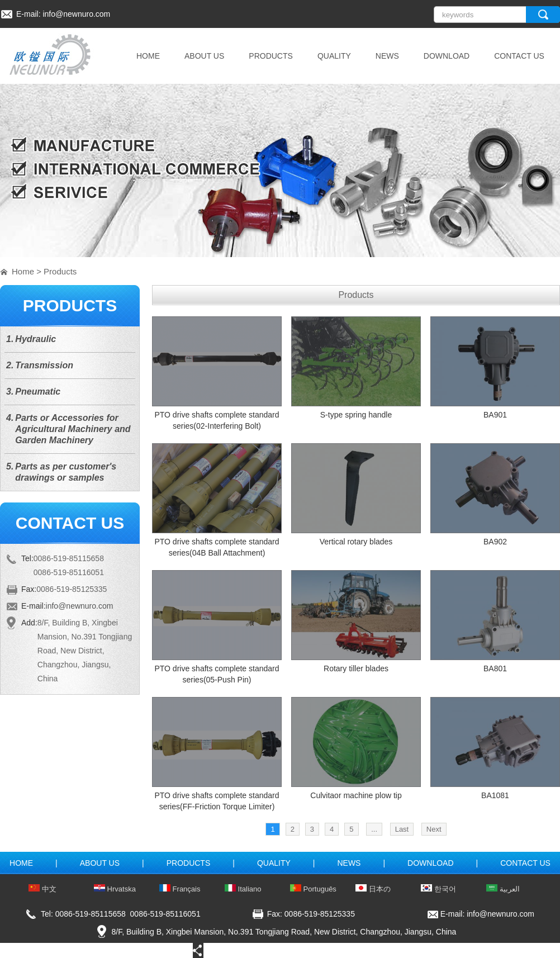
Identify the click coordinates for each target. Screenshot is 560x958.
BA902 (495, 542)
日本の (373, 889)
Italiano (243, 889)
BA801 (495, 668)
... (374, 829)
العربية (503, 889)
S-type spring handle (356, 415)
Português (313, 889)
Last (402, 829)
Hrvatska (115, 889)
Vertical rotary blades (356, 542)
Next (434, 829)
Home (23, 271)
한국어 (438, 889)
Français (180, 889)
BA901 (495, 415)
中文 (42, 889)
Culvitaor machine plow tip (356, 795)
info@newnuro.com (76, 14)
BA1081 (495, 795)
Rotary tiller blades (356, 668)
